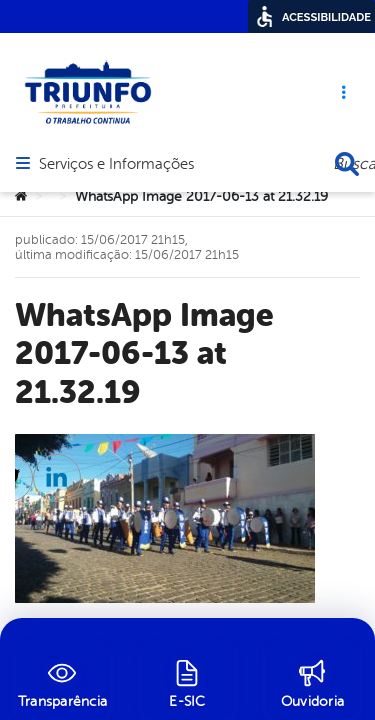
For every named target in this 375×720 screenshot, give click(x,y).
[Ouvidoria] (312, 681)
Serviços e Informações (116, 105)
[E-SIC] (187, 681)
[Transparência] (62, 681)
